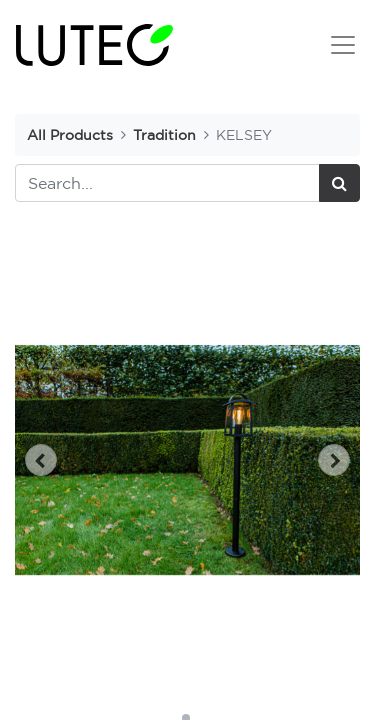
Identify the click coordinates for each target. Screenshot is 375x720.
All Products (70, 134)
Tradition (164, 134)
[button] (41, 460)
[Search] (339, 183)
